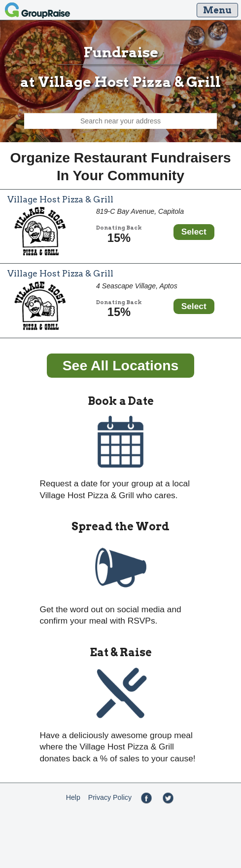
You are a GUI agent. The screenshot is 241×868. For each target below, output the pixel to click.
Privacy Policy (110, 797)
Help (73, 797)
